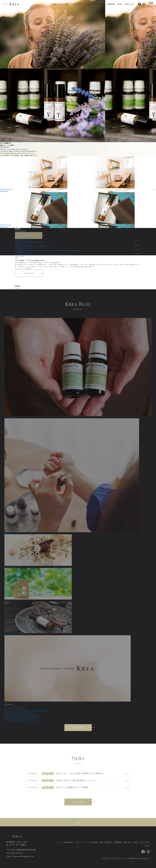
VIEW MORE (78, 728)
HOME (54, 4)
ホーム (59, 842)
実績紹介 (102, 4)
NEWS (120, 4)
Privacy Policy (145, 842)
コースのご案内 (90, 4)
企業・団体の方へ (106, 842)
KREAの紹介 (64, 4)
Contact (147, 846)
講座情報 (111, 4)
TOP (78, 824)
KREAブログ (129, 4)
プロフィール (76, 4)
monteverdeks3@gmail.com (23, 856)
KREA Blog (127, 842)
